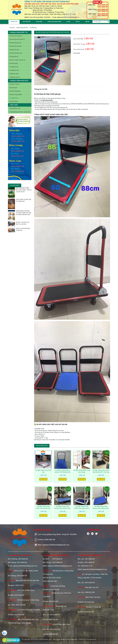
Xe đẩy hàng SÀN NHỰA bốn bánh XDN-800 (101, 508)
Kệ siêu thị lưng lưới (15, 36)
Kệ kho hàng (13, 101)
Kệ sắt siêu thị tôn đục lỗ (17, 39)
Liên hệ (87, 22)
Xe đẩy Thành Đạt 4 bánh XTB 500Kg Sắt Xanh (62, 472)
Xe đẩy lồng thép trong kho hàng (82, 471)
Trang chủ (14, 22)
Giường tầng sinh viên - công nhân (20, 112)
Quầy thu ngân (14, 74)
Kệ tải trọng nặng (15, 91)
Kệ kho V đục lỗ (14, 84)
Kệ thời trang (13, 63)
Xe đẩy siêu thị (14, 70)
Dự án (68, 22)
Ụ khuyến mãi (14, 67)
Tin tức (78, 22)
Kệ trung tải (13, 88)
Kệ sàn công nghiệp (15, 94)
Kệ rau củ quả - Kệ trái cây (17, 60)
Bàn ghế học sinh (15, 108)
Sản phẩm (39, 22)
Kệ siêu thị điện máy (16, 53)
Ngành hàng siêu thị (18, 32)
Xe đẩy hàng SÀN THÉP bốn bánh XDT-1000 (82, 508)
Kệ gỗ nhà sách (14, 50)
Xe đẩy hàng (33, 28)
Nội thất (14, 105)
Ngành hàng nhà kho (22, 28)
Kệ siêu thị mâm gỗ (15, 46)
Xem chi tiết (43, 479)
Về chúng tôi (27, 22)
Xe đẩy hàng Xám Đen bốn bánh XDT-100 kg (101, 471)
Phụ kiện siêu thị (15, 77)
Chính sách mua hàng (54, 22)
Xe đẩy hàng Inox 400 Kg (43, 471)
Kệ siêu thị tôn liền (15, 43)
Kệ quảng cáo (14, 57)
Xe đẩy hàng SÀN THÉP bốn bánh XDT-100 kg (43, 508)
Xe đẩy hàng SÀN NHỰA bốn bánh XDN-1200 (62, 508)
